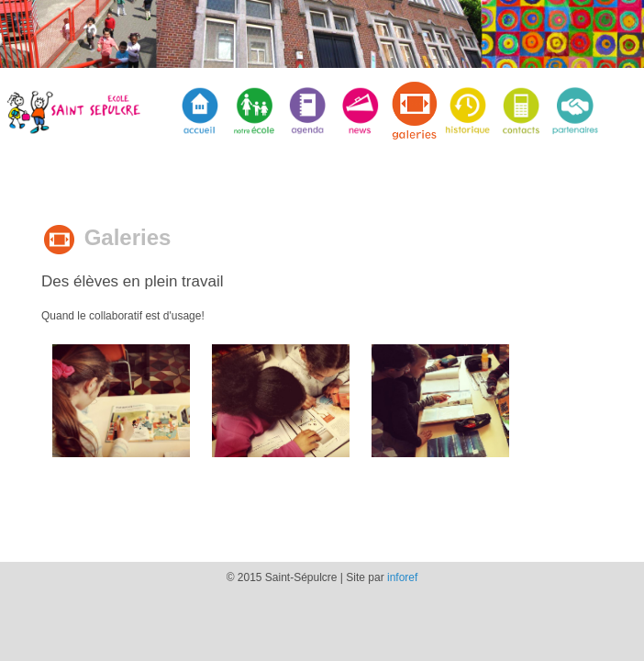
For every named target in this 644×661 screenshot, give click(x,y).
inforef (402, 577)
